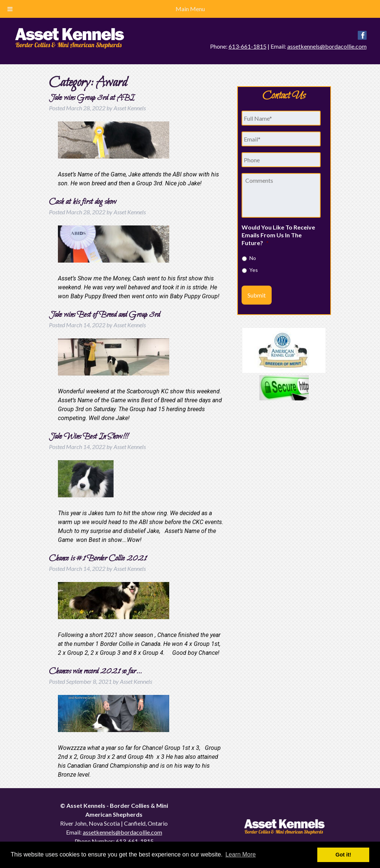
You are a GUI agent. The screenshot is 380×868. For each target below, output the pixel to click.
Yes (254, 270)
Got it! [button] (343, 855)
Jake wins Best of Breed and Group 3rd (104, 315)
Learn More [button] (240, 854)
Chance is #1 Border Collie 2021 (98, 559)
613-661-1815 (248, 46)
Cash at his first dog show (83, 202)
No (253, 258)
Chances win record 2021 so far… (96, 672)
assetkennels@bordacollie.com (327, 46)
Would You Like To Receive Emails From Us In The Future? (278, 235)
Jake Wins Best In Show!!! (88, 437)
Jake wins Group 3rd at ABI (92, 98)
